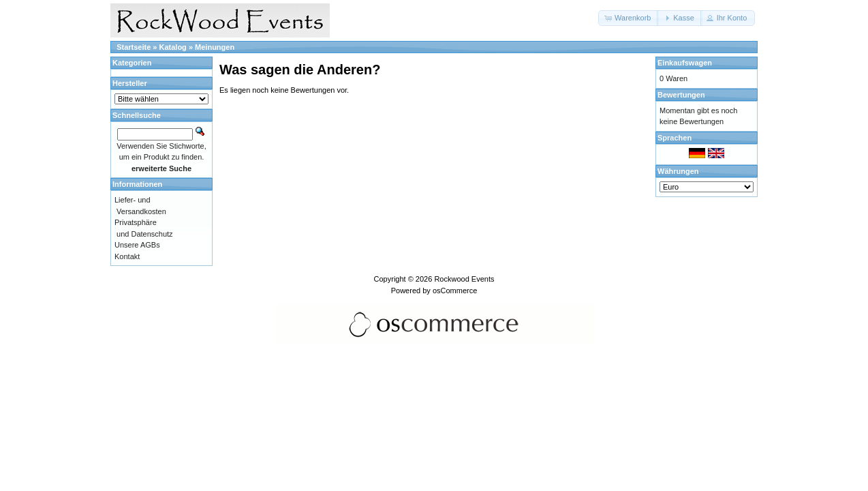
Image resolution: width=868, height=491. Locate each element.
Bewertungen (681, 95)
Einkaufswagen (685, 63)
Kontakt (127, 256)
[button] (629, 18)
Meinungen (215, 47)
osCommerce (455, 291)
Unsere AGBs (137, 245)
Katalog (173, 47)
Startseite (134, 47)
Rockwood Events (464, 279)
